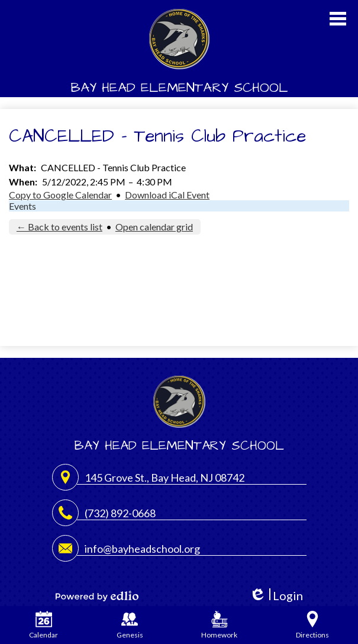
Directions (312, 625)
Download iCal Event (167, 195)
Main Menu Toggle (338, 19)
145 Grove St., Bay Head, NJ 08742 (165, 478)
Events (22, 206)
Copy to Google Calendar (60, 195)
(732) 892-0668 (120, 513)
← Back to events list (59, 227)
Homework (219, 625)
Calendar (43, 625)
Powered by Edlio (97, 596)
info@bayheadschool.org (142, 549)
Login (276, 596)
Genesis (130, 625)
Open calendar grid (154, 227)
